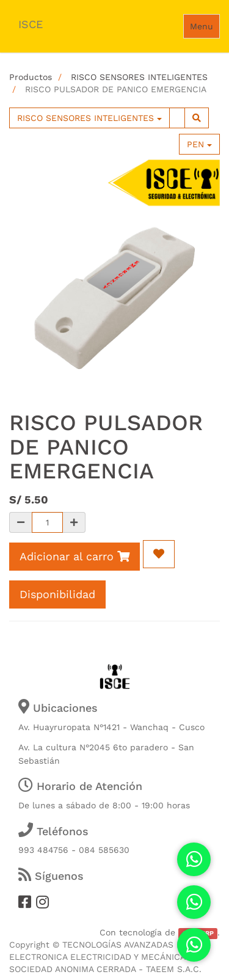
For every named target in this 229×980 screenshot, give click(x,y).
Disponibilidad (57, 594)
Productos (31, 77)
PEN (199, 144)
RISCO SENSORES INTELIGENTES (139, 77)
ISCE (31, 24)
